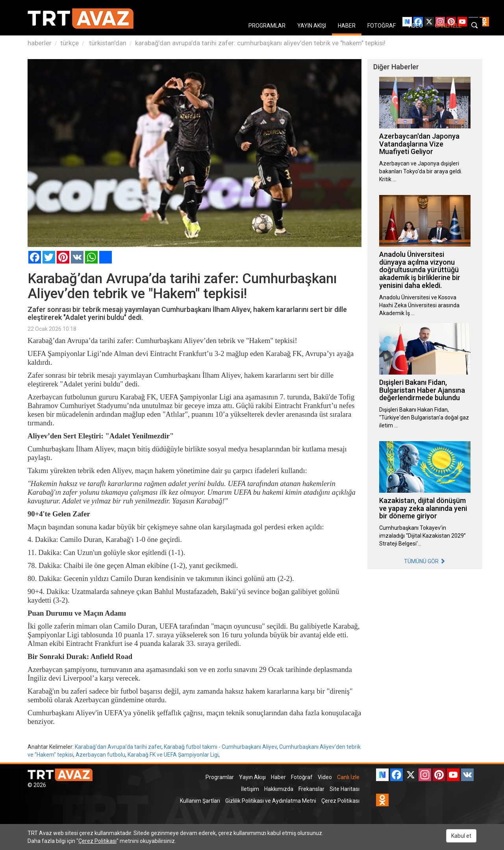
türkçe (69, 43)
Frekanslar (311, 789)
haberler (40, 43)
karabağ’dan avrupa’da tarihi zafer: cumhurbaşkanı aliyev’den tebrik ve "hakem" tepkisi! (260, 43)
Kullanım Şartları (200, 801)
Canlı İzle (348, 777)
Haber (278, 777)
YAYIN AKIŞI (312, 26)
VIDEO (415, 26)
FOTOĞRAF (382, 26)
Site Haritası (345, 789)
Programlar (220, 777)
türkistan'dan (107, 43)
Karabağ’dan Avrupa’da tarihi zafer (118, 747)
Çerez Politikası (340, 801)
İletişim (250, 789)
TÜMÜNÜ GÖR (425, 561)
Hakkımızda (279, 789)
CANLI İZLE (448, 26)
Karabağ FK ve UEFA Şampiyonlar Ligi (173, 755)
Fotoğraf (302, 777)
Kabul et (461, 836)
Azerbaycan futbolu (100, 755)
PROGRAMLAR (267, 26)
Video (325, 777)
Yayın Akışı (252, 777)
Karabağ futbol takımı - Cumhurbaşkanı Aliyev (220, 747)
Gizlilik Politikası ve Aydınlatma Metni (271, 801)
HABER (347, 26)
